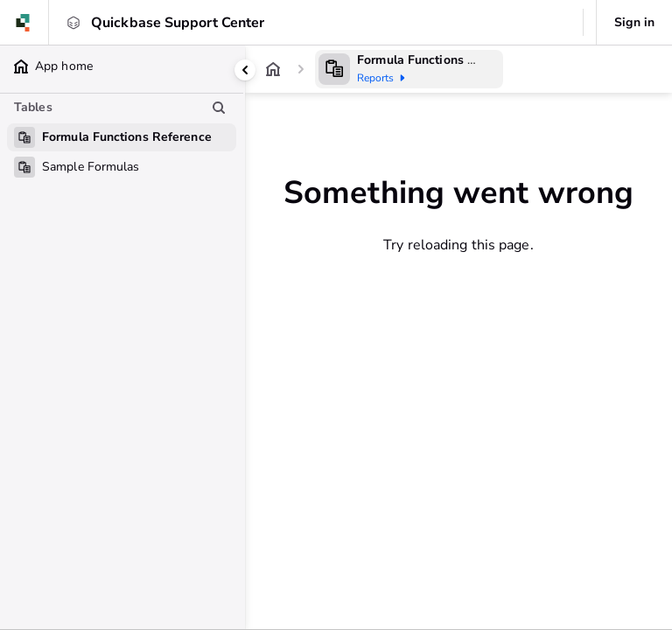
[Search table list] (219, 108)
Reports (384, 78)
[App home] (273, 69)
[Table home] (334, 69)
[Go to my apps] (28, 23)
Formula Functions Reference (442, 60)
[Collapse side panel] (245, 70)
